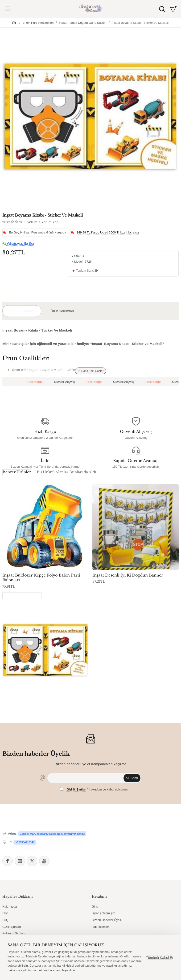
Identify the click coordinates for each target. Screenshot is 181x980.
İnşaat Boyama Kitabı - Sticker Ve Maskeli (140, 23)
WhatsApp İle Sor (18, 243)
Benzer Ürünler (17, 472)
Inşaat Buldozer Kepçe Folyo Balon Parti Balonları (41, 578)
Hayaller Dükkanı (18, 897)
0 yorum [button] (31, 222)
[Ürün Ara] (162, 9)
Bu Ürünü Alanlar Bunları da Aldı (66, 472)
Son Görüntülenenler (22, 595)
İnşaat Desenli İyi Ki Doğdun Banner (128, 575)
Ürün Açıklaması (22, 311)
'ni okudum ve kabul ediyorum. (94, 789)
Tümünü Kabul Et (160, 958)
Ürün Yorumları (62, 311)
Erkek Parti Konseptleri (38, 23)
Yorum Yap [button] (50, 222)
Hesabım (99, 897)
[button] (90, 371)
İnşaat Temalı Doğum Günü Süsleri (83, 23)
